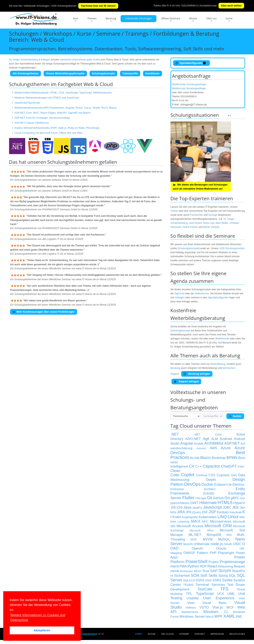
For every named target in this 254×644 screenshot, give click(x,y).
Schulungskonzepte (103, 74)
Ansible (199, 444)
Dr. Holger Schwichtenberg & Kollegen (30, 60)
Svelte (227, 580)
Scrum (225, 571)
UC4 (221, 594)
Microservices (221, 521)
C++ (198, 466)
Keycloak (236, 512)
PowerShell (197, 562)
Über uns (211, 18)
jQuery (197, 512)
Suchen (235, 416)
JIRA (181, 512)
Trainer (174, 211)
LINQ (222, 517)
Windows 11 (216, 612)
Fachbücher (196, 215)
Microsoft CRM (218, 526)
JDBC (227, 508)
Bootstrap (219, 458)
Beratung (111, 18)
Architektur (214, 443)
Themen (92, 18)
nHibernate (202, 544)
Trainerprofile (130, 74)
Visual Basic (214, 603)
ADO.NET (193, 439)
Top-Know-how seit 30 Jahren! (98, 6)
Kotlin (177, 517)
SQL (232, 576)
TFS (224, 589)
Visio (191, 603)
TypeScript (205, 594)
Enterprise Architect (193, 489)
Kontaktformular (208, 6)
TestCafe (205, 589)
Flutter (188, 498)
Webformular (222, 339)
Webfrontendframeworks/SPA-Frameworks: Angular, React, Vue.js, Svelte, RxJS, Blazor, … (67, 108)
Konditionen (153, 74)
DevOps (192, 484)
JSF (205, 512)
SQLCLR (189, 580)
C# (192, 466)
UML (231, 594)
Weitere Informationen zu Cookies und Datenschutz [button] (38, 618)
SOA (195, 575)
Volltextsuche (202, 293)
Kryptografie (190, 517)
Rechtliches (237, 634)
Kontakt (200, 634)
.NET (175, 434)
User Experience (219, 598)
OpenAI (197, 548)
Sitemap (184, 634)
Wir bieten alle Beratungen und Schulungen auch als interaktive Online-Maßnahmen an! (200, 187)
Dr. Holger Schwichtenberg (83, 634)
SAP (214, 571)
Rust (206, 571)
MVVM (208, 539)
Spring (223, 576)
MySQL (224, 539)
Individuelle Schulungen (138, 18)
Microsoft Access (190, 526)
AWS (213, 448)
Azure (226, 448)
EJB (229, 485)
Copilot (188, 475)
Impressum (217, 634)
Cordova (201, 475)
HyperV (239, 503)
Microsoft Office (202, 530)
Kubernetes (208, 517)
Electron (238, 485)
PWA (183, 566)
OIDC (237, 544)
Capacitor (211, 466)
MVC (194, 539)
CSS (212, 475)
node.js (217, 544)
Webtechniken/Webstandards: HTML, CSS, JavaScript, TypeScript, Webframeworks (63, 93)
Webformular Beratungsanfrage (189, 88)
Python (193, 566)
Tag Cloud (167, 634)
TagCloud (179, 293)
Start (76, 18)
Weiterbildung (218, 364)
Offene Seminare (171, 18)
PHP (213, 553)
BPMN (232, 458)
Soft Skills (209, 575)
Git (209, 498)
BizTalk (195, 458)
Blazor (206, 458)
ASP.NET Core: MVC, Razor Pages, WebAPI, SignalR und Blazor (52, 113)
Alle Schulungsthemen (26, 74)
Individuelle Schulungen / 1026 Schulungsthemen (50, 6)
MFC (205, 522)
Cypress (223, 475)
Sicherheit (182, 576)
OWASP (189, 553)
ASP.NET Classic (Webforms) (32, 123)
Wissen (193, 18)
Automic (201, 448)
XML (239, 617)
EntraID (209, 493)
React (212, 566)
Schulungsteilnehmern (73, 162)
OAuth (228, 544)
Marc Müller (222, 223)
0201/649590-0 (190, 6)
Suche (229, 18)
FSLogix (201, 498)
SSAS (200, 580)
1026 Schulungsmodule (232, 248)
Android (226, 439)
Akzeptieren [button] (42, 630)
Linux (233, 516)
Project (213, 562)
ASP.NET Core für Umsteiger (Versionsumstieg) (42, 118)
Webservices (190, 612)
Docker (207, 484)
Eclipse (220, 484)
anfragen (180, 298)
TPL (189, 594)
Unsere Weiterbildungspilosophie (65, 74)
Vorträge (213, 215)
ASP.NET (232, 443)
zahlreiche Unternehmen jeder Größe (80, 60)
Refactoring (225, 566)
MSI (229, 535)
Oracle (221, 548)
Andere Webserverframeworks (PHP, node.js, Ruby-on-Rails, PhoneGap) (57, 128)
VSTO (204, 607)
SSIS (208, 580)
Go (227, 498)
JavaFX (197, 508)
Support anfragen (186, 382)
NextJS (188, 544)
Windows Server (192, 616)
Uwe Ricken (195, 223)
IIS (174, 507)
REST (198, 571)
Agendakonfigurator (191, 63)
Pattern (203, 553)
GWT (194, 503)
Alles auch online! (231, 6)
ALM (215, 439)
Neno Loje (209, 223)
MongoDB (214, 535)
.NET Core (208, 435)
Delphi (211, 480)
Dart (234, 475)
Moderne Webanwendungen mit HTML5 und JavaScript (47, 98)
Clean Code (175, 473)
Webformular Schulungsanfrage (189, 84)
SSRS (217, 580)
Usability (193, 598)
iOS (180, 507)
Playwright (226, 553)
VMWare (191, 608)
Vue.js (218, 607)
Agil (206, 439)
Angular (187, 443)
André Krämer (190, 227)
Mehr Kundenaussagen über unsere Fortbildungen (44, 312)
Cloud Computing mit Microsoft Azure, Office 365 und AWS (48, 133)
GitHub (218, 498)
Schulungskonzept (180, 331)
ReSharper (186, 571)
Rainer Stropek (211, 227)
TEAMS (188, 585)
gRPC (235, 498)
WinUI (210, 617)
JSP (212, 512)
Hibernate (208, 503)
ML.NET (195, 535)
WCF (230, 607)
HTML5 (225, 502)
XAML (229, 616)
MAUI (196, 521)
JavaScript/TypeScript (27, 103)
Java (187, 507)
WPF (218, 616)
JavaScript (213, 507)
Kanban (223, 512)
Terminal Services (210, 585)
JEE (235, 507)
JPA (189, 512)
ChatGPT (229, 466)
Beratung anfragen (197, 374)
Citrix (241, 467)
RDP (203, 566)
